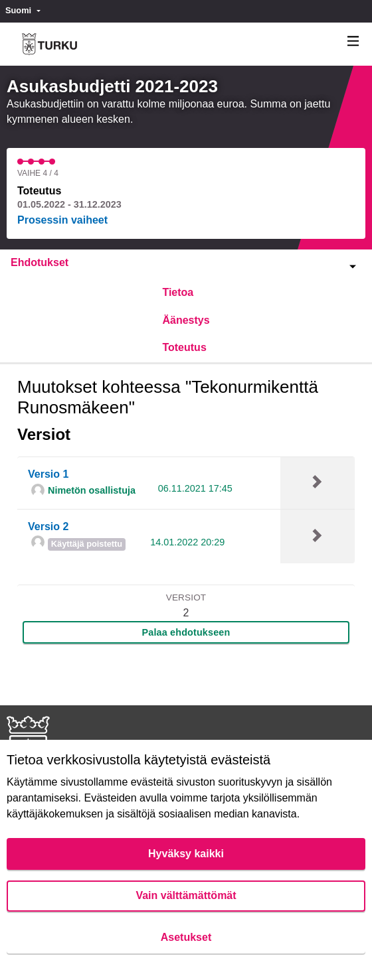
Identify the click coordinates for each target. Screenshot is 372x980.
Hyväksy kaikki (186, 854)
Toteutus (184, 347)
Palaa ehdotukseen (186, 632)
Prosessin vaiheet (62, 220)
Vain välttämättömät (186, 895)
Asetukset (186, 937)
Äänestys (186, 320)
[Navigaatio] (353, 41)
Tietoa (178, 292)
